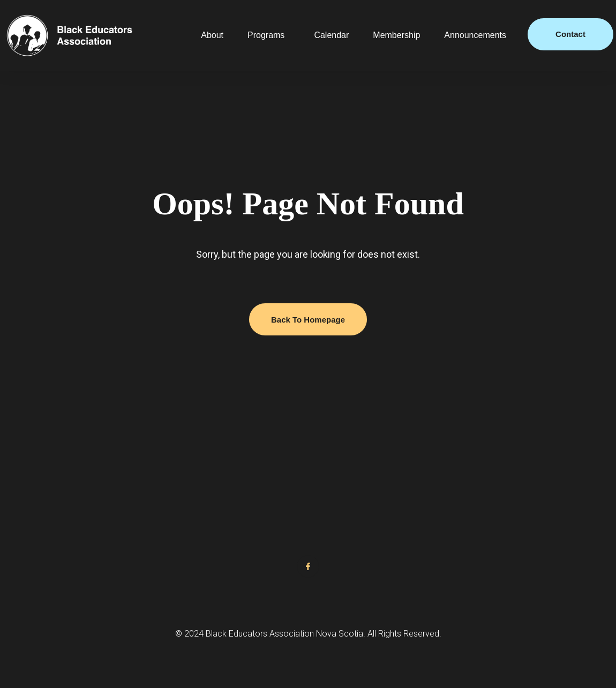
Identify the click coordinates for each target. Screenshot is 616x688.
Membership (396, 35)
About (212, 35)
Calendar (331, 35)
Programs (266, 35)
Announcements (475, 35)
